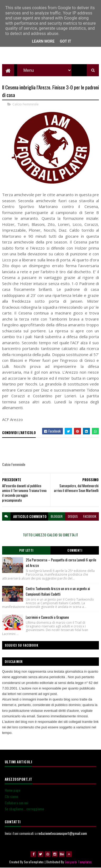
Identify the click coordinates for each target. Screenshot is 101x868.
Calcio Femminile (26, 104)
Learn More (43, 41)
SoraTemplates (34, 862)
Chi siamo (11, 796)
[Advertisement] (51, 51)
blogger (57, 516)
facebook (90, 516)
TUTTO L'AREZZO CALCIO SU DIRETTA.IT (50, 535)
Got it (65, 41)
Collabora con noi (16, 803)
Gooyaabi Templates (78, 862)
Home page (12, 790)
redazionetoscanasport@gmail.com (62, 833)
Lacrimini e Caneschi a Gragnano (47, 617)
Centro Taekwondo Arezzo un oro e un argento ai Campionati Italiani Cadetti (58, 592)
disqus (73, 516)
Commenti (75, 551)
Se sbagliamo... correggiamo (24, 809)
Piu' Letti (26, 551)
